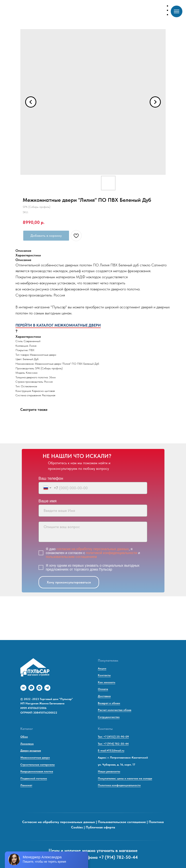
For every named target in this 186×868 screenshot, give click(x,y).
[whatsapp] (31, 688)
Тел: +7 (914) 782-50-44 (113, 744)
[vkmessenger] (39, 688)
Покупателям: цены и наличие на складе (125, 778)
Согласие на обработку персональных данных (59, 822)
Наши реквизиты (109, 771)
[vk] (23, 688)
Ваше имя (47, 501)
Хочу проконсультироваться (69, 582)
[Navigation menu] (177, 11)
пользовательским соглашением (71, 557)
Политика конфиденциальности (119, 785)
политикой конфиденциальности (112, 553)
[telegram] (47, 688)
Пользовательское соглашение (122, 822)
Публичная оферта (100, 827)
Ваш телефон (51, 478)
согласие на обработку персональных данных (93, 549)
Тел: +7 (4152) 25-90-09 (113, 737)
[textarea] (93, 532)
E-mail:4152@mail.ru (111, 750)
